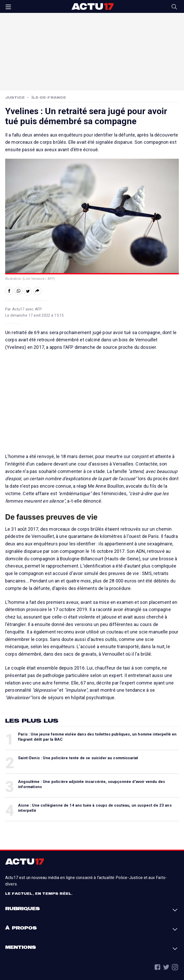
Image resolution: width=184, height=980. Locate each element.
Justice (15, 97)
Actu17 (93, 6)
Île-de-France (49, 97)
